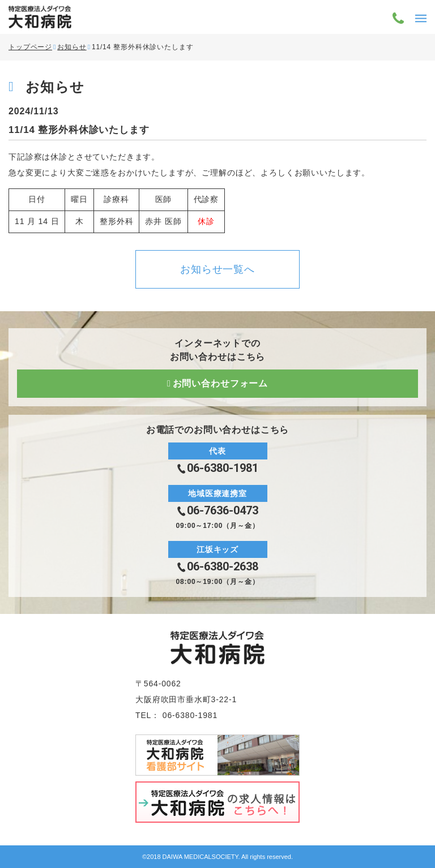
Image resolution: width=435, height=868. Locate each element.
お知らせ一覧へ (217, 269)
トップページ (30, 47)
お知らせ (72, 47)
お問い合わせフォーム (220, 383)
